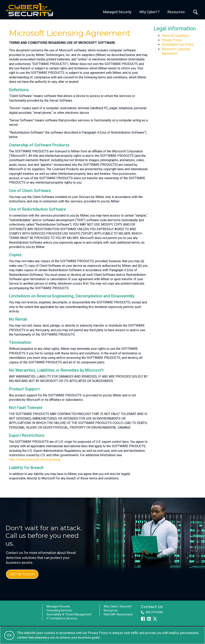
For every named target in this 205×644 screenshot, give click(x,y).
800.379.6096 (154, 612)
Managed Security (117, 12)
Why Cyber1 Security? (118, 606)
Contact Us (152, 607)
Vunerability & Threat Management (69, 614)
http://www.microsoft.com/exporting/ (35, 459)
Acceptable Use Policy (178, 44)
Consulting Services (59, 610)
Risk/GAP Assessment (118, 614)
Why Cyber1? (149, 12)
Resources (176, 12)
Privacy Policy (172, 40)
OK (9, 635)
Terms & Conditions (175, 36)
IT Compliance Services (62, 618)
